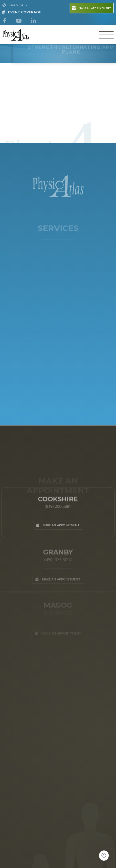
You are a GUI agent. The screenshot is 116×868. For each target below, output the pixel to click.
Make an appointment (91, 8)
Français (15, 5)
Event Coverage (22, 12)
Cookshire (58, 498)
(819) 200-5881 (58, 506)
